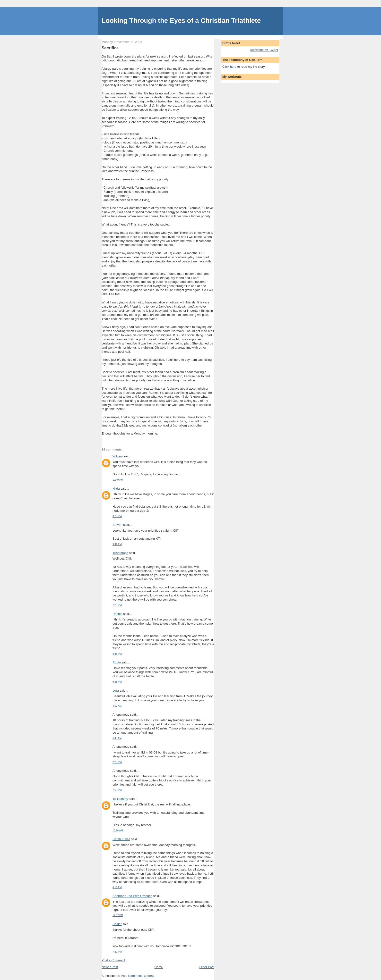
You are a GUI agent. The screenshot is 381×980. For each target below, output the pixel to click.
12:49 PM (118, 480)
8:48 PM (117, 654)
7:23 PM (117, 605)
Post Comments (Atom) (137, 976)
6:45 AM (117, 738)
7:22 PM (117, 952)
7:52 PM (117, 790)
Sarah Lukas (121, 839)
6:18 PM (117, 887)
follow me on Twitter (264, 50)
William (118, 456)
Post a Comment (113, 960)
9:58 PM (117, 682)
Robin (117, 662)
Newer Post (110, 967)
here (233, 67)
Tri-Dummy (120, 799)
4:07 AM (117, 706)
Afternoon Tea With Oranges (132, 896)
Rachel (117, 614)
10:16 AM (118, 831)
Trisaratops (120, 553)
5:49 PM (117, 544)
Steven (117, 525)
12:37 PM (118, 915)
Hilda (116, 489)
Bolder (117, 924)
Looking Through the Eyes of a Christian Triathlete (181, 21)
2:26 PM (117, 762)
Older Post (207, 967)
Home (159, 967)
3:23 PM (117, 516)
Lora (116, 691)
